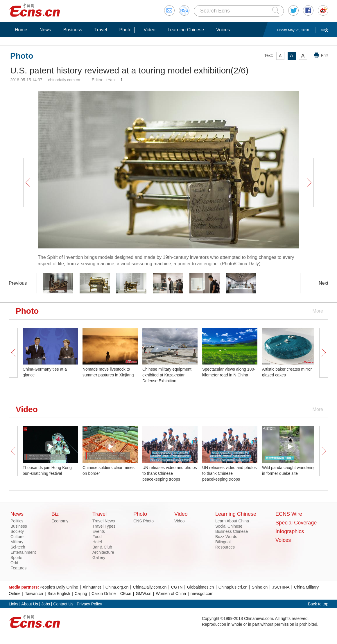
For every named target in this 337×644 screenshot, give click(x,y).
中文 (325, 30)
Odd (14, 563)
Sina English (59, 594)
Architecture (103, 552)
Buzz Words (226, 537)
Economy (60, 521)
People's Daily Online (59, 587)
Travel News (104, 521)
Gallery (99, 558)
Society (17, 531)
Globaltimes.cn (201, 587)
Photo (125, 30)
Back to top (318, 604)
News (45, 30)
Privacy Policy (89, 604)
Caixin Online (104, 594)
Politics (17, 521)
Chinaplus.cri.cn (233, 587)
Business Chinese (232, 531)
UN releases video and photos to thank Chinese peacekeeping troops (170, 473)
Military (17, 542)
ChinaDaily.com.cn (150, 587)
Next (323, 283)
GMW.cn (144, 594)
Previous (18, 283)
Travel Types (104, 526)
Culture (17, 537)
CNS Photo (144, 521)
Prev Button (28, 183)
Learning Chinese (186, 30)
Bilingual (223, 542)
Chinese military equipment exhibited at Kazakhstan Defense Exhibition (167, 375)
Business (73, 30)
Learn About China (232, 521)
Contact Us (63, 604)
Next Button (309, 183)
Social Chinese (229, 526)
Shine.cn (260, 587)
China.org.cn (117, 587)
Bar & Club (102, 547)
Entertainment (23, 552)
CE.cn (126, 594)
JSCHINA (281, 587)
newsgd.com (202, 594)
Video (149, 30)
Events (99, 531)
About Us (30, 604)
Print (325, 55)
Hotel (97, 542)
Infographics (290, 531)
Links (14, 604)
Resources (225, 547)
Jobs (46, 604)
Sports (16, 558)
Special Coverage (296, 523)
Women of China (171, 594)
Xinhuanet (92, 587)
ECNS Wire (289, 514)
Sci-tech (18, 547)
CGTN (177, 587)
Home (21, 30)
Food (97, 537)
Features (18, 568)
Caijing (81, 594)
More (318, 311)
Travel (101, 30)
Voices (223, 30)
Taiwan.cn (34, 594)
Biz (55, 514)
